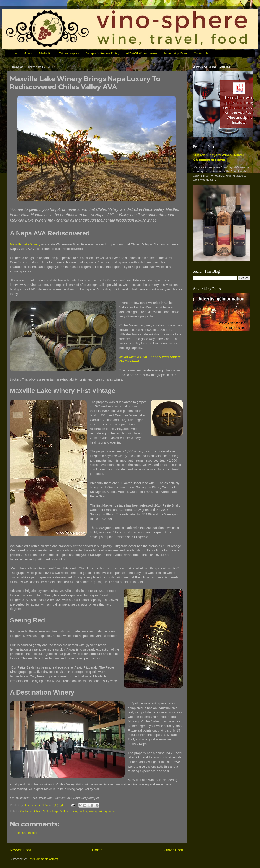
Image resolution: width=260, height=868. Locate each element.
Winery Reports (69, 53)
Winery (93, 811)
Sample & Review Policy (103, 53)
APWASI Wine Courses (141, 53)
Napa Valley (60, 811)
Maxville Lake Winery (25, 244)
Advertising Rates (175, 53)
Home (14, 53)
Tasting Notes (78, 811)
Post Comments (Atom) (43, 859)
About (28, 53)
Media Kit (46, 53)
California (26, 811)
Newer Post (20, 850)
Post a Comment (26, 833)
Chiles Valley (42, 811)
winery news (107, 811)
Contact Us (201, 53)
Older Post (173, 850)
